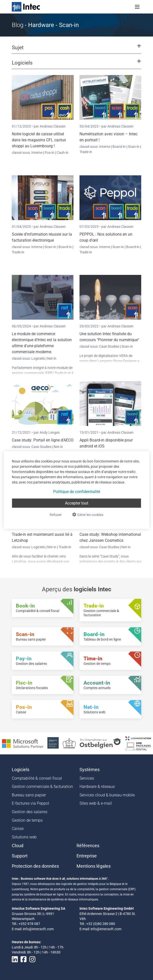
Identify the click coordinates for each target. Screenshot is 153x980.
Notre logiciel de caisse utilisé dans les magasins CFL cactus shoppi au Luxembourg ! (39, 140)
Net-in (52, 358)
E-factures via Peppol (30, 803)
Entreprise (87, 856)
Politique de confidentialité (77, 492)
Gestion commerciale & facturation (42, 787)
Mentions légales (94, 866)
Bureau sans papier (29, 795)
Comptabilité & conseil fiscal (37, 778)
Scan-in (134, 147)
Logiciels (39, 358)
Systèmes (90, 770)
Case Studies (109, 346)
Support (20, 856)
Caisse (18, 829)
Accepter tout (77, 503)
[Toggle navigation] (137, 7)
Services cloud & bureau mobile (107, 795)
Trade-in (86, 152)
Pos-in (50, 153)
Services (87, 778)
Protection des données (35, 866)
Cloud (18, 846)
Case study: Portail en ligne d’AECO (43, 440)
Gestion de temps (27, 820)
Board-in (119, 147)
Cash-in (63, 153)
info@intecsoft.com (38, 929)
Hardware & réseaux (97, 787)
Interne (37, 153)
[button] (76, 50)
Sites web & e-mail (96, 803)
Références (88, 846)
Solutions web (24, 837)
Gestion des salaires (30, 812)
